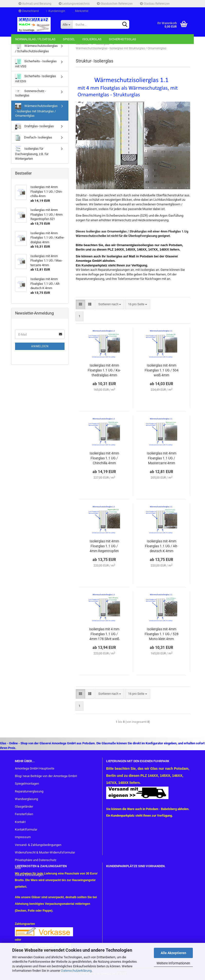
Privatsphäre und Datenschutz (36, 860)
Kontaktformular (26, 829)
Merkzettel (80, 11)
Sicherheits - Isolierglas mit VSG (36, 63)
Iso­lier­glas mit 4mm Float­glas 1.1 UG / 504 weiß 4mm (162, 370)
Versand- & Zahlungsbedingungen (38, 845)
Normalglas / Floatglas (35, 39)
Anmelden (40, 346)
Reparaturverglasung (29, 791)
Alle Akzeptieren (173, 953)
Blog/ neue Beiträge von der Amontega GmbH (46, 776)
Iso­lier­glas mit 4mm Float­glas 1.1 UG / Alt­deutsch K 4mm (161, 546)
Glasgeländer (24, 806)
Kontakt (20, 822)
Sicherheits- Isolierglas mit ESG (36, 78)
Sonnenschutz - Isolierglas (30, 93)
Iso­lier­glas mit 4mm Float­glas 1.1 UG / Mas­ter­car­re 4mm (162, 458)
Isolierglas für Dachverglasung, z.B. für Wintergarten (32, 153)
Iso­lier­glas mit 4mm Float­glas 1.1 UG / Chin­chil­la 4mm (104, 458)
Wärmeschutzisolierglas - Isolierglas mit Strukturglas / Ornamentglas (36, 110)
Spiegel (69, 39)
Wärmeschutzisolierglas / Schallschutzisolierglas (36, 48)
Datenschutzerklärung (76, 971)
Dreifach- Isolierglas (34, 138)
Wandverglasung (26, 799)
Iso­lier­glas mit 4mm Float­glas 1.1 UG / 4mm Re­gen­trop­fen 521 (104, 546)
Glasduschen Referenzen (115, 4)
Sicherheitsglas (122, 39)
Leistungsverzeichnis (74, 4)
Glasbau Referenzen (155, 4)
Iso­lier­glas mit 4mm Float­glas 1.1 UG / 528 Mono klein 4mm (162, 634)
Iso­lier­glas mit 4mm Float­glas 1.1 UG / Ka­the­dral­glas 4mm (104, 370)
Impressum (23, 837)
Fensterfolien (24, 814)
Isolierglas (92, 39)
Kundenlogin (56, 11)
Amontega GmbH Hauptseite (35, 768)
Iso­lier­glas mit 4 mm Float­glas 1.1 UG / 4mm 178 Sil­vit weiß (104, 634)
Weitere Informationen (173, 963)
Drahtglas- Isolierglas (34, 126)
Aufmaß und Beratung (35, 4)
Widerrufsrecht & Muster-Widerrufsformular (45, 852)
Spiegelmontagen (27, 784)
